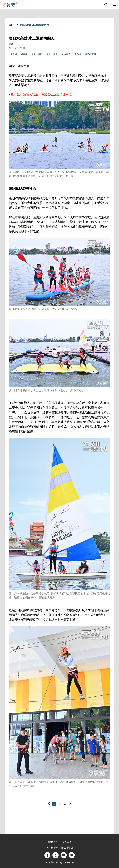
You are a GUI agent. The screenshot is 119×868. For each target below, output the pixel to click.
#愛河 (14, 54)
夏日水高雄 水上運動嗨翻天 (34, 25)
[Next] (70, 803)
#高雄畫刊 (91, 54)
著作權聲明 (52, 848)
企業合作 (67, 842)
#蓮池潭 (67, 54)
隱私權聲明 (67, 848)
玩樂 (11, 44)
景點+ (12, 25)
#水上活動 (37, 54)
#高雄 (78, 54)
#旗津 (24, 54)
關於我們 (52, 842)
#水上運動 (52, 54)
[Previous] (49, 803)
